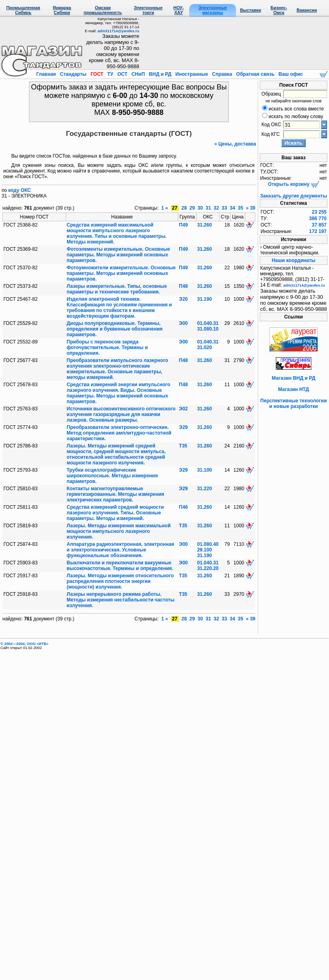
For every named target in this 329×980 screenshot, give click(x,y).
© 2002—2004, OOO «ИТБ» (24, 644)
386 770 (318, 218)
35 (240, 208)
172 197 (318, 231)
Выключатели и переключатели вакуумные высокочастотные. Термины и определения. (120, 566)
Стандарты (73, 74)
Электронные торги (148, 10)
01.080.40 (208, 544)
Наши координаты (294, 260)
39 (253, 208)
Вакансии (307, 10)
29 (192, 208)
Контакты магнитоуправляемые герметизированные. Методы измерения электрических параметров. (116, 494)
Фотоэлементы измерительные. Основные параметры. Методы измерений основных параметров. (119, 255)
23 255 (319, 212)
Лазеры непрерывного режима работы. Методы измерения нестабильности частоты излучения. (121, 600)
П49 (183, 225)
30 (200, 208)
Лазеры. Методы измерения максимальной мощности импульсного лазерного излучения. (119, 531)
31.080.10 (208, 329)
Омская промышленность (103, 10)
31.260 (204, 225)
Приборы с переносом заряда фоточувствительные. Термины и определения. (108, 347)
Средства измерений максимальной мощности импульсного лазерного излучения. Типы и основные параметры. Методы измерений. (117, 233)
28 (184, 208)
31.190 (204, 299)
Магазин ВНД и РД (294, 378)
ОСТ (122, 74)
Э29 (183, 427)
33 (224, 208)
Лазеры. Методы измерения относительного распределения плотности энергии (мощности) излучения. (120, 581)
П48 (183, 286)
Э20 (183, 299)
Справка (222, 74)
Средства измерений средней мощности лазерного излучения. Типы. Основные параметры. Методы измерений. (115, 513)
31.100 (204, 470)
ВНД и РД (160, 74)
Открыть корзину (293, 184)
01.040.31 (208, 323)
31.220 (204, 489)
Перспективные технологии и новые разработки (293, 404)
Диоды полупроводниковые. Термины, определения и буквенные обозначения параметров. (115, 329)
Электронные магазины (212, 10)
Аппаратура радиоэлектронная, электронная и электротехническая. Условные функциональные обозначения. (121, 550)
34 (232, 208)
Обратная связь (255, 74)
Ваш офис (290, 74)
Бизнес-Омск (279, 10)
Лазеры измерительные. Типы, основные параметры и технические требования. (117, 289)
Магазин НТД (294, 389)
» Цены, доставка (235, 144)
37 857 (319, 225)
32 (216, 208)
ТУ (110, 74)
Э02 (183, 409)
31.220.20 (208, 568)
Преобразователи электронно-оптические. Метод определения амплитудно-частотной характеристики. (119, 433)
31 (208, 208)
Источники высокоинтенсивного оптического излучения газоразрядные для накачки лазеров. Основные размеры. (121, 414)
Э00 (183, 323)
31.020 (204, 347)
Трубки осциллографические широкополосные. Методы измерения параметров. (112, 476)
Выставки (250, 10)
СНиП (138, 74)
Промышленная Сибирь (23, 10)
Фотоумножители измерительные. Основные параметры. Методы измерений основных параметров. (121, 273)
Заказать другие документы (294, 196)
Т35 (183, 446)
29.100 (204, 550)
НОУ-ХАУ (179, 10)
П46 (183, 507)
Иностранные (192, 74)
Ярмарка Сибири (62, 10)
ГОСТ (97, 74)
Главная (47, 74)
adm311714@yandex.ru (118, 31)
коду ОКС (20, 190)
